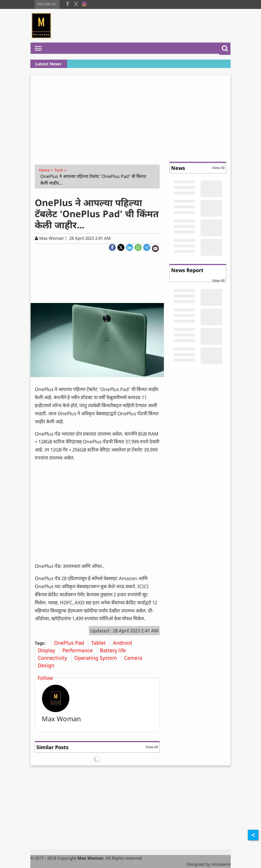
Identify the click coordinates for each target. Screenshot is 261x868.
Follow (45, 678)
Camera (135, 658)
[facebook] (68, 3)
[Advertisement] (130, 117)
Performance (80, 650)
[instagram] (84, 3)
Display (49, 650)
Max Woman (61, 719)
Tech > (61, 170)
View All (152, 747)
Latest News (48, 64)
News (178, 168)
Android (125, 643)
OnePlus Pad (71, 643)
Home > (47, 170)
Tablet (101, 643)
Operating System (98, 658)
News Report (187, 270)
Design (48, 665)
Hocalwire (221, 864)
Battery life (115, 650)
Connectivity (55, 658)
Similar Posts (52, 747)
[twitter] (76, 3)
